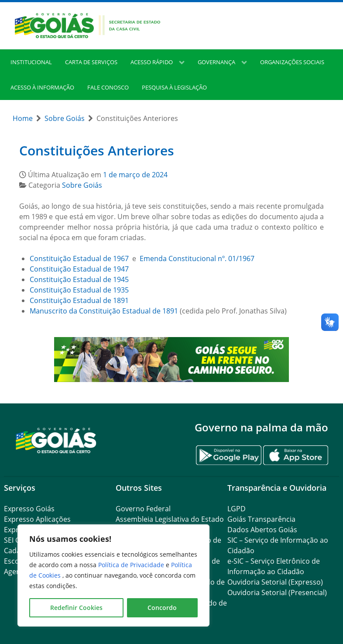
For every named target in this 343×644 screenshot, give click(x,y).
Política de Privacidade (132, 565)
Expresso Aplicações (37, 519)
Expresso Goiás (29, 509)
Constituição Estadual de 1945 (79, 279)
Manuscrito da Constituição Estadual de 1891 (104, 311)
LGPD (237, 509)
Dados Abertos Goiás (262, 530)
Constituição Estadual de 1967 (79, 258)
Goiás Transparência (261, 519)
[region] (113, 575)
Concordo (162, 608)
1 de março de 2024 (135, 175)
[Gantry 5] (56, 440)
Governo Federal (143, 509)
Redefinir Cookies (76, 608)
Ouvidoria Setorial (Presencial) (277, 592)
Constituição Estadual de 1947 (79, 269)
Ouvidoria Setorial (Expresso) (275, 582)
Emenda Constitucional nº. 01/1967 (197, 258)
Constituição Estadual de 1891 (79, 300)
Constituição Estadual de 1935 (79, 290)
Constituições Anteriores (97, 150)
